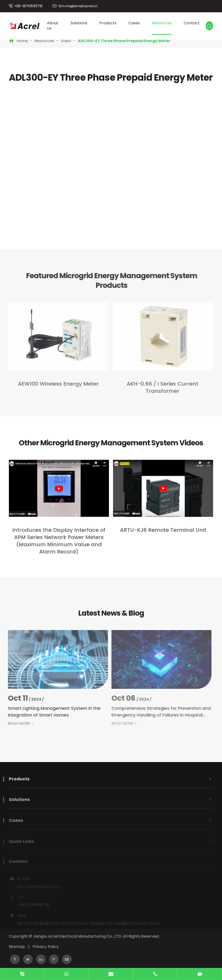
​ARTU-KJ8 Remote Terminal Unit (163, 530)
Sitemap (17, 947)
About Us (53, 26)
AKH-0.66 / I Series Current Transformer (161, 388)
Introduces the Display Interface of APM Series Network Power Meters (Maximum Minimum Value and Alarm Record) (59, 541)
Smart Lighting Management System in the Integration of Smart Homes (52, 712)
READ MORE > (18, 723)
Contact (192, 23)
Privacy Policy (46, 947)
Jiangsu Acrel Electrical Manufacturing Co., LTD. (77, 936)
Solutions (79, 23)
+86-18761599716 (28, 6)
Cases (134, 23)
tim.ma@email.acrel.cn (78, 6)
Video (66, 41)
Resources (162, 23)
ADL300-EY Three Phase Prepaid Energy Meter (124, 41)
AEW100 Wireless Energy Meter (57, 384)
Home (22, 41)
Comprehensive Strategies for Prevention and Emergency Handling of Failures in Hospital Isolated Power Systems (158, 712)
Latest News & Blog (111, 613)
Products (108, 23)
